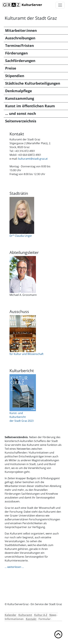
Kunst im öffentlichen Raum (30, 106)
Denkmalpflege (19, 91)
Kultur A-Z (41, 615)
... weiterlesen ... (14, 567)
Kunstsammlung (20, 98)
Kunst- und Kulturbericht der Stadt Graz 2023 (22, 417)
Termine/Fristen (19, 46)
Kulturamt (25, 615)
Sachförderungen (20, 61)
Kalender (10, 615)
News (53, 615)
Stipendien (15, 76)
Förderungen (16, 53)
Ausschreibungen (20, 38)
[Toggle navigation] (60, 5)
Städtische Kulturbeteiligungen (33, 83)
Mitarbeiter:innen (21, 30)
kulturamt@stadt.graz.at (33, 159)
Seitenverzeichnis (21, 121)
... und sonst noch (21, 113)
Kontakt (31, 619)
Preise (11, 68)
